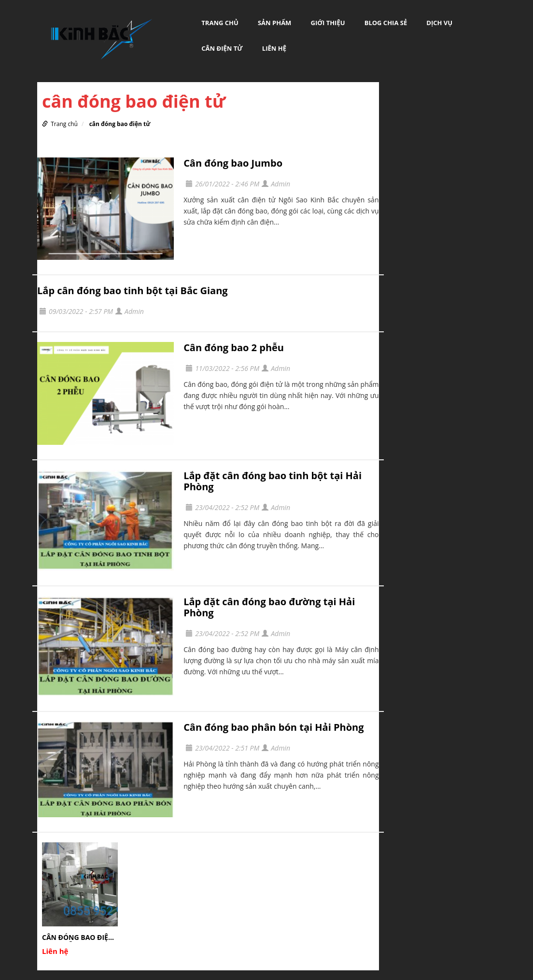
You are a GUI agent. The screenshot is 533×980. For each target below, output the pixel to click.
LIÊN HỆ (274, 48)
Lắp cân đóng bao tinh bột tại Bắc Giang (133, 291)
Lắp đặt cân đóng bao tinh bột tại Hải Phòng (273, 481)
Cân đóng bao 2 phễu (234, 348)
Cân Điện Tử (222, 48)
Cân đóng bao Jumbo (233, 163)
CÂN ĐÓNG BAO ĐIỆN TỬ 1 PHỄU (78, 937)
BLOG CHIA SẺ (386, 23)
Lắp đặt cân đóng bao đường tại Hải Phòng (269, 607)
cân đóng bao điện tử (120, 124)
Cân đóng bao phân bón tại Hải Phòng (274, 727)
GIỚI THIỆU (328, 23)
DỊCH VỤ (439, 23)
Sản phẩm (274, 23)
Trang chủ (220, 23)
